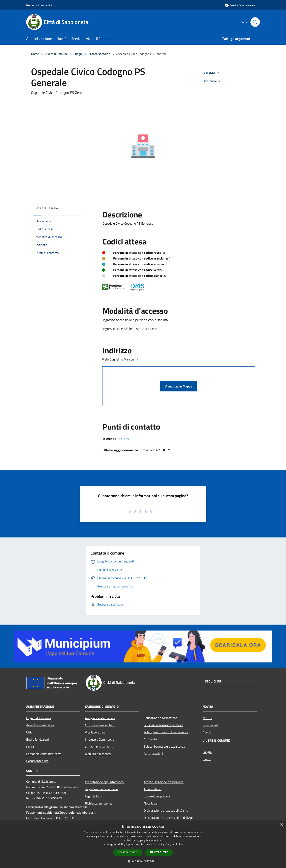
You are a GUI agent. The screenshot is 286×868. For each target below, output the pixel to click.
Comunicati (210, 725)
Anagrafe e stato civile (100, 718)
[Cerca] (255, 22)
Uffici (30, 732)
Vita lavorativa (95, 732)
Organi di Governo (38, 718)
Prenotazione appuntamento (104, 782)
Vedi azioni (213, 81)
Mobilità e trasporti (98, 754)
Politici (31, 747)
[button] (143, 861)
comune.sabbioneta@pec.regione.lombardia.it (64, 812)
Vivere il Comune (57, 54)
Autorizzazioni (153, 754)
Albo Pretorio (153, 789)
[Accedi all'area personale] (240, 5)
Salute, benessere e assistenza (164, 746)
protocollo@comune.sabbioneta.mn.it (61, 807)
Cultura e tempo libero (100, 725)
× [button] (282, 825)
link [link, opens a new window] (181, 844)
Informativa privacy (157, 796)
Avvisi (207, 732)
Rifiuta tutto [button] (159, 852)
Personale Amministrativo (44, 754)
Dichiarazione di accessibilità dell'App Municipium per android (169, 820)
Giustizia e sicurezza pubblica (163, 725)
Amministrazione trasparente (164, 782)
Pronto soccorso (99, 54)
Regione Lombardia (39, 5)
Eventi (207, 759)
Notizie (207, 718)
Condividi (212, 73)
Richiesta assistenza (99, 803)
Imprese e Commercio (100, 739)
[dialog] (143, 844)
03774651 (124, 439)
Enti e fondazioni (38, 739)
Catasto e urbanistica (99, 747)
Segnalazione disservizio (101, 789)
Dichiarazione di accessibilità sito (166, 810)
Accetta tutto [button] (128, 852)
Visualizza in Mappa (179, 386)
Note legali (151, 803)
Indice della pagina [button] (47, 208)
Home (35, 54)
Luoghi (78, 54)
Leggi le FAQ (93, 796)
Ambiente (150, 739)
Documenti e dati (38, 761)
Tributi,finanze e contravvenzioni (166, 732)
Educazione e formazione (161, 718)
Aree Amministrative (40, 725)
